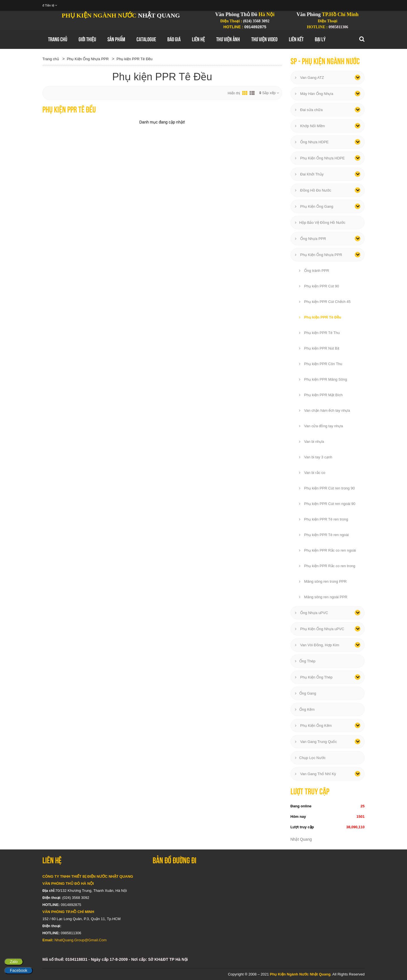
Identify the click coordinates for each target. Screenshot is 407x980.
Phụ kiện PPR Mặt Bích (321, 395)
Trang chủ (58, 39)
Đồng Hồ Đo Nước (313, 190)
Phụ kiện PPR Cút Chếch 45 (325, 302)
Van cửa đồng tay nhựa (321, 426)
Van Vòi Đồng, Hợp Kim (317, 645)
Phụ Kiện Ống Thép (314, 677)
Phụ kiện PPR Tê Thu (319, 333)
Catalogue (146, 39)
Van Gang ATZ (310, 78)
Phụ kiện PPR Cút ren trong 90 (327, 488)
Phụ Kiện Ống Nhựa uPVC (320, 629)
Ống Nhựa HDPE (312, 142)
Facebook (19, 970)
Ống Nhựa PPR (311, 239)
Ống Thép (305, 661)
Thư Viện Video (264, 39)
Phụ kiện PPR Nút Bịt (319, 348)
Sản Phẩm (116, 39)
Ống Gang (306, 693)
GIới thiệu (87, 39)
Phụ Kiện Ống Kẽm (313, 726)
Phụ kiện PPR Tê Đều (134, 59)
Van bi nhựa (312, 442)
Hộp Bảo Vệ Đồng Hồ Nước (320, 223)
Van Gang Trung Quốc (316, 742)
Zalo (14, 962)
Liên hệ (198, 39)
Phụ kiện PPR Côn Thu (321, 364)
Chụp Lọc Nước (310, 758)
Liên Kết (296, 39)
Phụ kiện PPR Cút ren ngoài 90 (327, 504)
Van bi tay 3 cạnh (316, 457)
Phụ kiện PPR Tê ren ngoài (324, 535)
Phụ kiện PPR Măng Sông (323, 379)
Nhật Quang (301, 839)
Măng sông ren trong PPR (323, 581)
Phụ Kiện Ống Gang (314, 206)
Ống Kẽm (305, 709)
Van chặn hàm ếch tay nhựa (325, 410)
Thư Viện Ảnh (228, 39)
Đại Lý (320, 39)
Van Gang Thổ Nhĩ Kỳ (316, 774)
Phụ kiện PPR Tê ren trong (324, 519)
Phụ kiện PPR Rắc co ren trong (327, 566)
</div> (259, 907)
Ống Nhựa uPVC (312, 613)
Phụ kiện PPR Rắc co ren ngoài (328, 550)
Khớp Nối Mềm (310, 126)
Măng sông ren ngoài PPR (323, 597)
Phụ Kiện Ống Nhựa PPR (88, 59)
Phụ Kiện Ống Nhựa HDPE (320, 158)
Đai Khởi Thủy (309, 174)
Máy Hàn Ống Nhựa (314, 94)
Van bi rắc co (312, 473)
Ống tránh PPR (314, 271)
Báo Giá (174, 39)
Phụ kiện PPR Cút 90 (319, 286)
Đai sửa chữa (309, 110)
